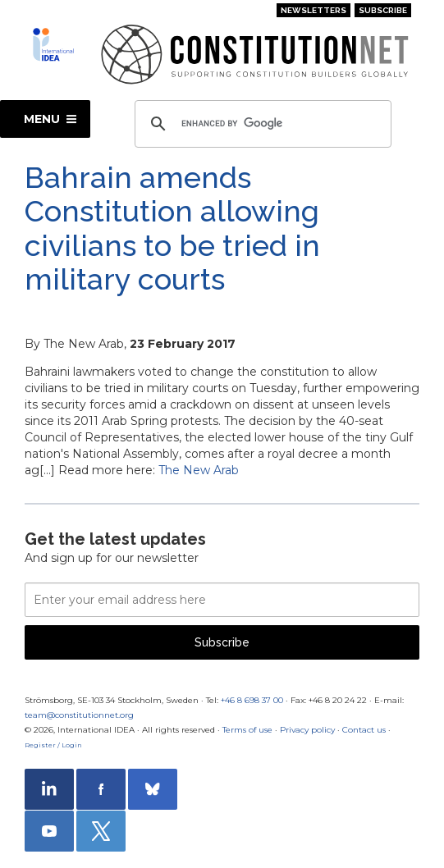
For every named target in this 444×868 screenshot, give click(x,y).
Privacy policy (307, 730)
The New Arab (199, 470)
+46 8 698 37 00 (252, 700)
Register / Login (53, 745)
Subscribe (383, 10)
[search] (261, 124)
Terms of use (247, 730)
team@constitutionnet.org (79, 715)
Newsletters (314, 10)
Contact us (364, 730)
